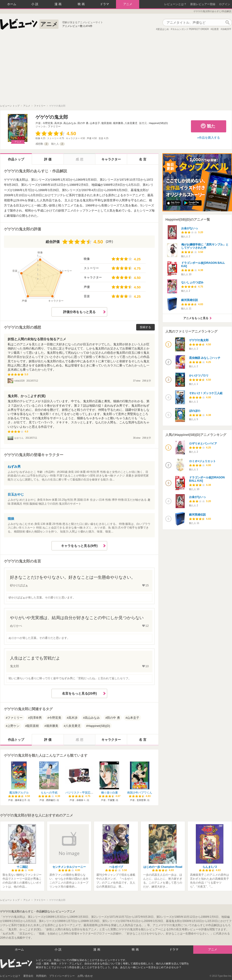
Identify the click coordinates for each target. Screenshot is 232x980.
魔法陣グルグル (19, 793)
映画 (82, 4)
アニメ (128, 4)
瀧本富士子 (21, 800)
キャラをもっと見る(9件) (79, 546)
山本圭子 (95, 123)
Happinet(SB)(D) (158, 123)
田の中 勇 (83, 123)
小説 (35, 4)
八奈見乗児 (131, 123)
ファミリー (54, 126)
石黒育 (215, 29)
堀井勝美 (118, 123)
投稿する (145, 327)
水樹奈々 (81, 800)
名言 (143, 159)
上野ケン (13, 726)
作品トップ (16, 159)
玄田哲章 (141, 800)
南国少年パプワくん (140, 793)
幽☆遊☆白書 (110, 793)
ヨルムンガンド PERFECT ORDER (190, 29)
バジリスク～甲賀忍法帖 (81, 793)
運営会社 (28, 976)
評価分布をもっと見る (79, 312)
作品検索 (227, 23)
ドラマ (105, 4)
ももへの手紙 (49, 793)
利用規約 (41, 976)
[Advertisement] (116, 69)
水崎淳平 (227, 29)
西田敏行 (51, 800)
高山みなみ (70, 123)
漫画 (58, 4)
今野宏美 (48, 123)
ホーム (12, 4)
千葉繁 (111, 800)
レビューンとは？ (175, 4)
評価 (48, 159)
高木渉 (58, 123)
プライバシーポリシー (62, 976)
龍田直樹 (106, 123)
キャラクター (111, 159)
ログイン (225, 4)
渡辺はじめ (163, 29)
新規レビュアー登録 (203, 4)
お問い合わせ (85, 976)
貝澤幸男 (36, 718)
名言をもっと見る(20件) (79, 693)
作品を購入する (209, 138)
